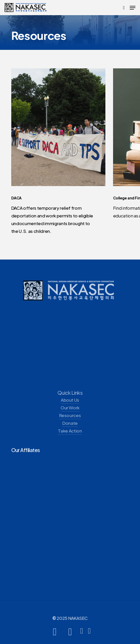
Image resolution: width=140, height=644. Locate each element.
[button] (133, 8)
